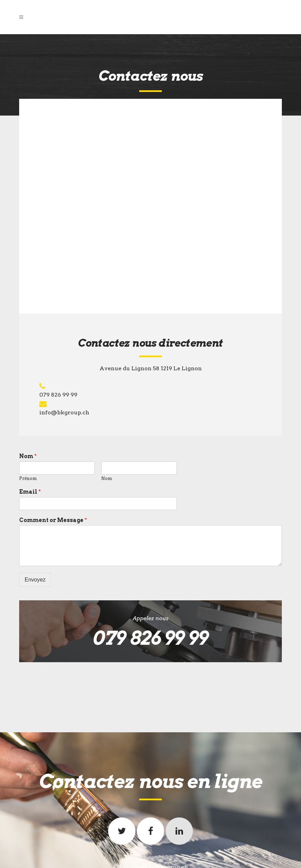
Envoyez (35, 580)
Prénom (28, 478)
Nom (28, 456)
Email (30, 492)
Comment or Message (53, 520)
